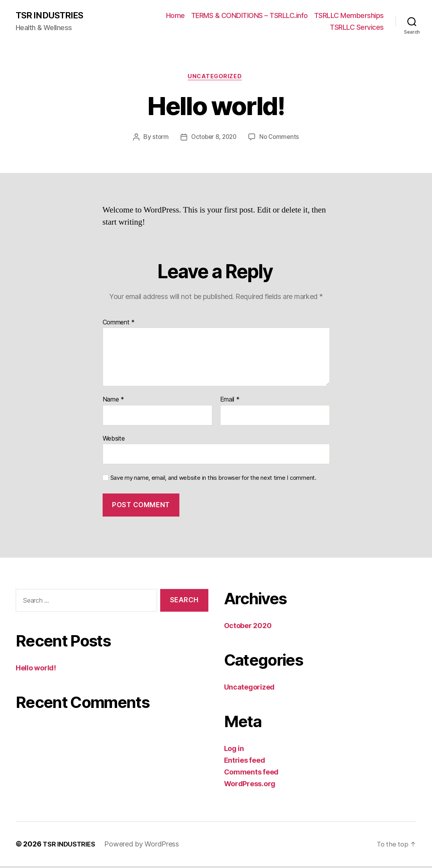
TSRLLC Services (357, 28)
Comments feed (251, 774)
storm (158, 139)
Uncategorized (216, 78)
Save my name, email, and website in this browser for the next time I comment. (213, 480)
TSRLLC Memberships (349, 16)
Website (114, 440)
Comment (119, 324)
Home (175, 16)
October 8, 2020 (213, 139)
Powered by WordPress (147, 846)
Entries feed (245, 762)
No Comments (281, 139)
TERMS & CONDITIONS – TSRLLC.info (249, 16)
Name (113, 402)
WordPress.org (250, 786)
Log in (234, 750)
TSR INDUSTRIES (52, 16)
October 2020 (248, 628)
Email (230, 402)
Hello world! (36, 670)
